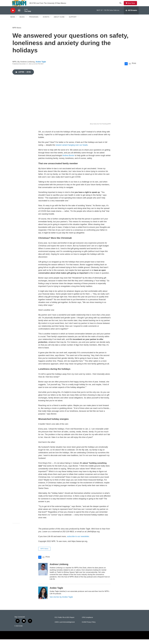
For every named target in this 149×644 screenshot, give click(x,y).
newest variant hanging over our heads (72, 150)
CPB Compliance (87, 622)
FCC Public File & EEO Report (64, 622)
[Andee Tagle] (43, 597)
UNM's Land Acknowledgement (65, 627)
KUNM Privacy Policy (89, 627)
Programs (34, 22)
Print (134, 68)
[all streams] (131, 15)
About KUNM (59, 22)
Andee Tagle (41, 66)
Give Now (132, 5)
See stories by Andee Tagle (61, 602)
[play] (13, 15)
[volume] (19, 15)
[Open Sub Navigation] (17, 22)
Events (46, 22)
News (13, 22)
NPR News (17, 32)
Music (22, 22)
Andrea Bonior (68, 160)
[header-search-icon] (121, 5)
